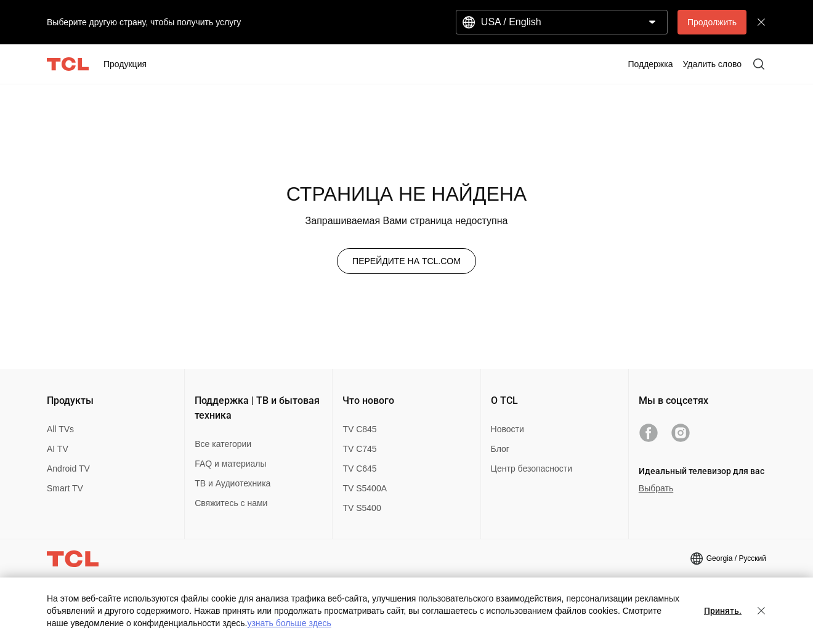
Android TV (68, 469)
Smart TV (65, 488)
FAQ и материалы (230, 464)
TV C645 (359, 469)
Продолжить (712, 22)
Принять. (723, 611)
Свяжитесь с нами (231, 503)
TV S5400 (362, 508)
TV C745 (359, 449)
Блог (500, 449)
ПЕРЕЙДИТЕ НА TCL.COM (407, 261)
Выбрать (656, 488)
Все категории (223, 444)
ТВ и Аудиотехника (233, 483)
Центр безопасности (532, 469)
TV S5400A (365, 488)
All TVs (60, 429)
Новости (508, 429)
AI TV (58, 449)
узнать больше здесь (289, 623)
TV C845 (359, 429)
